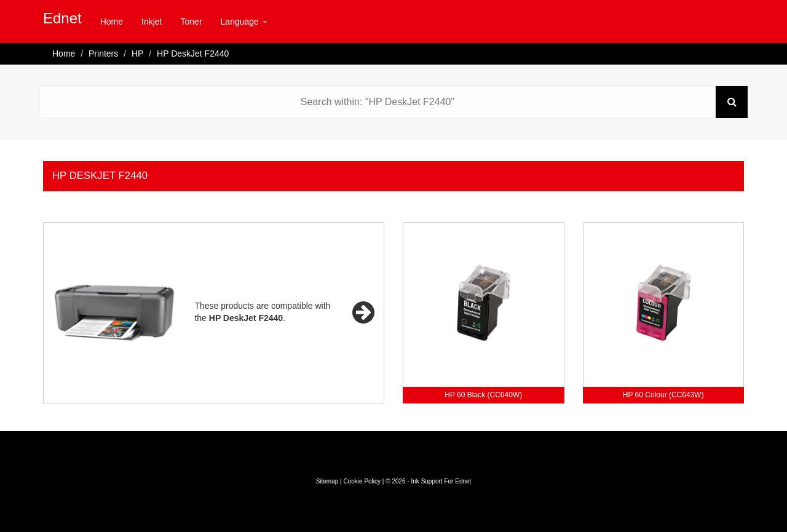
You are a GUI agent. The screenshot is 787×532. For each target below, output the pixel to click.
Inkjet (152, 22)
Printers (103, 54)
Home (112, 22)
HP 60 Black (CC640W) (483, 395)
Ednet (62, 18)
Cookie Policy (362, 481)
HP (137, 54)
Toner (192, 22)
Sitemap (327, 481)
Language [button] (244, 22)
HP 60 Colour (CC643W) (663, 395)
